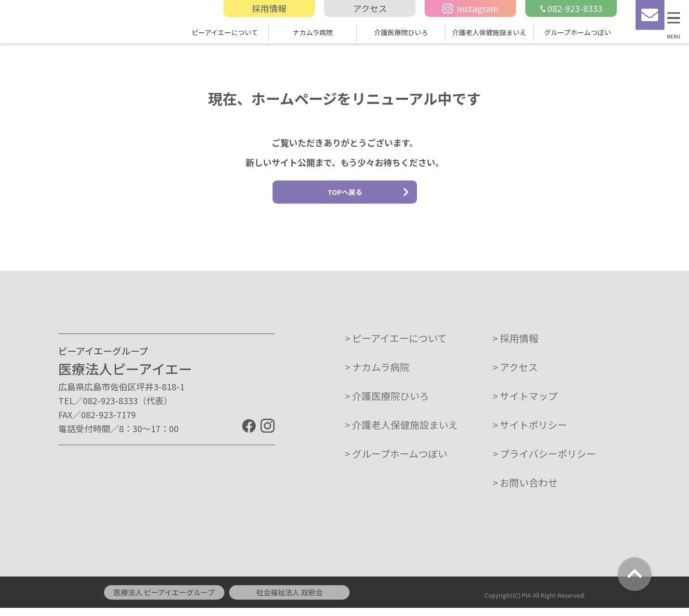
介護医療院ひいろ (401, 32)
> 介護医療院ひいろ (387, 404)
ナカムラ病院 (313, 32)
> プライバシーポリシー (544, 462)
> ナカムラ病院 (377, 375)
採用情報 (269, 8)
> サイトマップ (525, 404)
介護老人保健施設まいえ (489, 32)
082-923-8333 (571, 8)
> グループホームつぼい (396, 462)
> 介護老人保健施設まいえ (401, 433)
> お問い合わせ (525, 491)
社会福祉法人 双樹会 (289, 600)
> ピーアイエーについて (396, 346)
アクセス (370, 8)
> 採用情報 (515, 346)
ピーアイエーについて (225, 32)
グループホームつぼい (578, 32)
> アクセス (515, 375)
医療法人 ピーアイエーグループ (164, 600)
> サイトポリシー (530, 433)
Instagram (470, 8)
